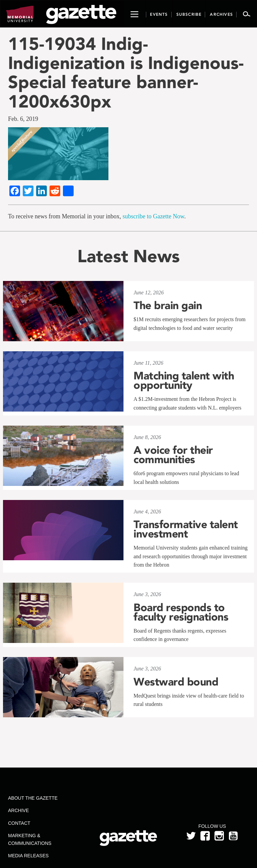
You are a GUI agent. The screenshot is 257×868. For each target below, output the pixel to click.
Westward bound (176, 682)
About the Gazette (33, 798)
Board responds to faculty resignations (181, 612)
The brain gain (168, 305)
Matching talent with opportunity (184, 380)
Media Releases (28, 856)
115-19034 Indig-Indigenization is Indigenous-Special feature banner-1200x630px (126, 73)
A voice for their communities (173, 455)
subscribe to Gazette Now (153, 216)
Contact (19, 823)
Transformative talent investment (186, 529)
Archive (18, 810)
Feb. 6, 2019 (23, 119)
